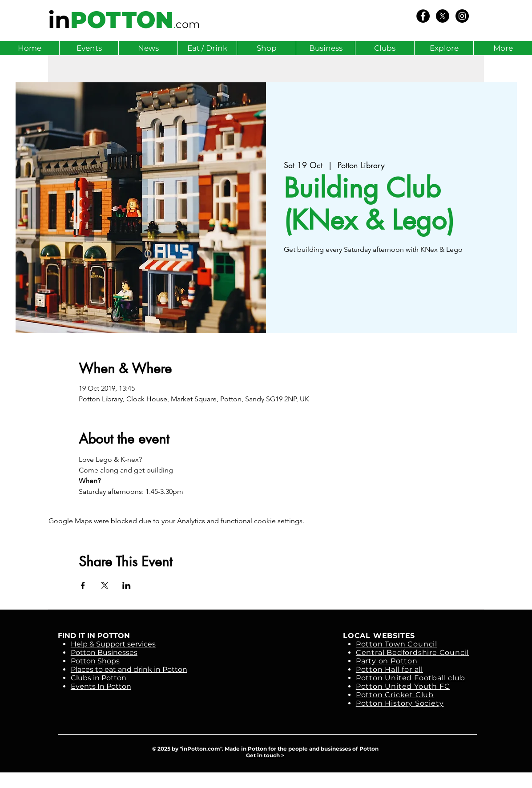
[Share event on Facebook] (83, 586)
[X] (443, 16)
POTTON (122, 20)
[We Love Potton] (423, 16)
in (59, 20)
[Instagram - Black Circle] (462, 16)
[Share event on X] (105, 586)
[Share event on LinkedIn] (127, 586)
